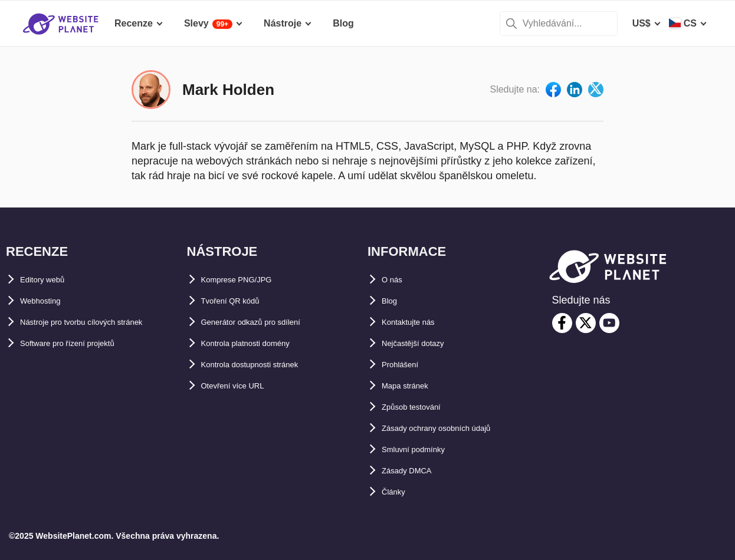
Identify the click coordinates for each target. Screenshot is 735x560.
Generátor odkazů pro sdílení (266, 322)
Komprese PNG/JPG (247, 280)
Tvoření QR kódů (239, 301)
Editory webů (50, 280)
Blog (392, 301)
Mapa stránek (412, 386)
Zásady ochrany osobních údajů (454, 428)
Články (397, 492)
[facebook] (562, 323)
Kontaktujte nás (417, 322)
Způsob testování (421, 407)
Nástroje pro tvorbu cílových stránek (102, 322)
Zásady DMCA (414, 471)
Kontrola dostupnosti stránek (267, 365)
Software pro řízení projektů (83, 343)
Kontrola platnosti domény (261, 343)
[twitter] (586, 323)
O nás (395, 280)
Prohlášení (406, 365)
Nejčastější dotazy (423, 343)
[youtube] (609, 323)
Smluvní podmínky (424, 449)
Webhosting (47, 301)
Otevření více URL (242, 386)
